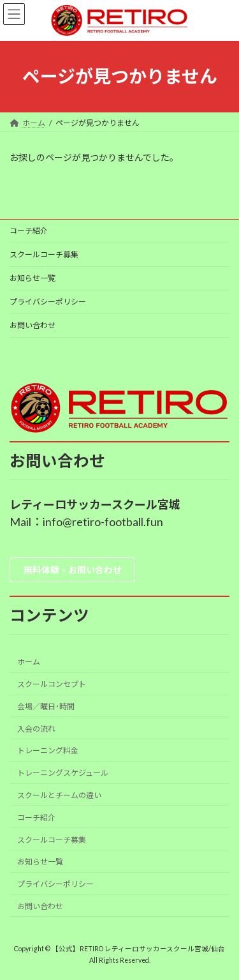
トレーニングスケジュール (63, 773)
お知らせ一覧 (33, 278)
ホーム (29, 662)
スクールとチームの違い (59, 795)
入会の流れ (36, 729)
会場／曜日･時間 (46, 706)
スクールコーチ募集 (44, 254)
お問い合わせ (33, 325)
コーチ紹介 (29, 231)
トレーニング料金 (48, 750)
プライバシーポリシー (48, 302)
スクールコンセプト (52, 684)
